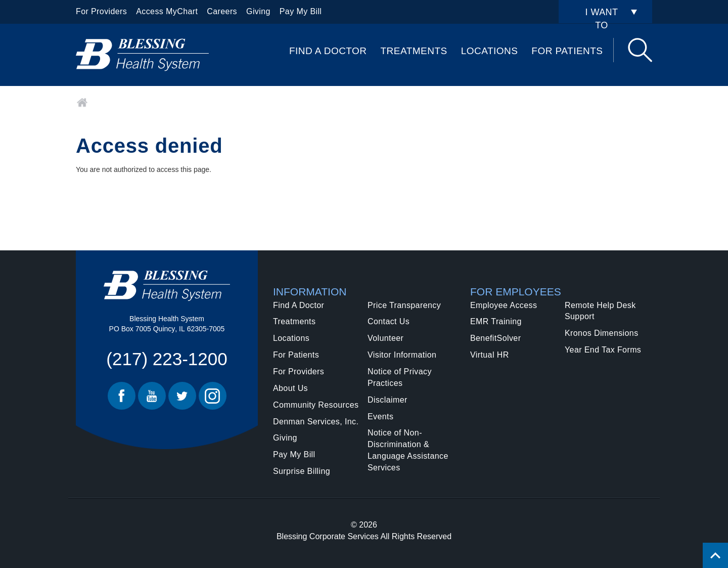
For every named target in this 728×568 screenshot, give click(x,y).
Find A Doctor (328, 51)
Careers (222, 11)
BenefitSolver (495, 338)
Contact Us (389, 321)
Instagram (213, 396)
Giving (258, 11)
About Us (290, 388)
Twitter (182, 396)
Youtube (152, 396)
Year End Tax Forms (603, 350)
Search (640, 50)
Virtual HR (490, 355)
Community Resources (316, 405)
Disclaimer (388, 400)
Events (380, 417)
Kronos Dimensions (602, 333)
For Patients (567, 51)
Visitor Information (402, 355)
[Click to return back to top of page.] (715, 555)
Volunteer (385, 338)
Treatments (414, 51)
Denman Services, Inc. (316, 422)
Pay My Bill (301, 11)
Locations (490, 51)
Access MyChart (167, 11)
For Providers (101, 11)
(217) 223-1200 (167, 359)
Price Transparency (404, 305)
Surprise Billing (302, 471)
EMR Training (496, 321)
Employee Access (504, 305)
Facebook (122, 396)
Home (82, 103)
